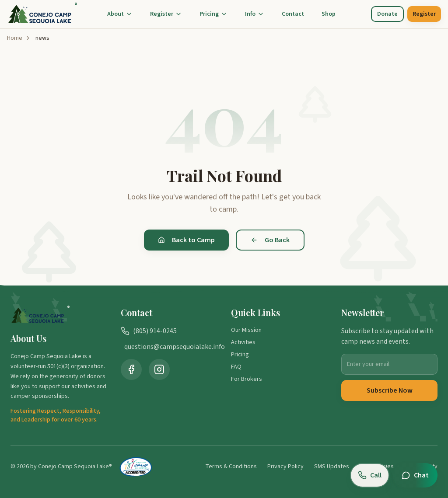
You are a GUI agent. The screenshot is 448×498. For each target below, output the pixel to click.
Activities (243, 342)
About (120, 14)
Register (166, 14)
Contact (293, 14)
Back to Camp (186, 240)
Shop (329, 14)
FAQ (236, 367)
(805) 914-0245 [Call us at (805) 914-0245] (149, 331)
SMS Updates (332, 467)
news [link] (42, 38)
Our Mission (246, 330)
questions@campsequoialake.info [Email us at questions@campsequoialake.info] (171, 347)
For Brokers (247, 379)
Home (15, 38)
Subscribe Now (390, 390)
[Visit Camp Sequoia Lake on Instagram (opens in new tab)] (159, 369)
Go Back (270, 240)
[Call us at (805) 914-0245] (370, 475)
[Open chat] (415, 475)
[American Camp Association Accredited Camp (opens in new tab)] (136, 467)
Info (255, 14)
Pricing (213, 14)
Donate (387, 14)
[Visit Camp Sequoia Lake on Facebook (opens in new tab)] (131, 369)
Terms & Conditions (231, 467)
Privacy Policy (285, 467)
